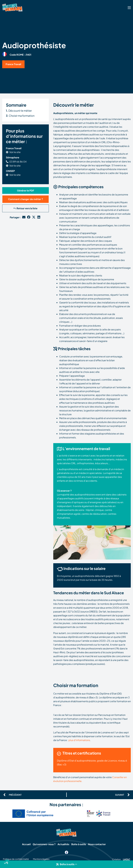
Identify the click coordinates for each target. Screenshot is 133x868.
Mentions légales (42, 860)
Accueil (26, 844)
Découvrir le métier (19, 111)
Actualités (63, 844)
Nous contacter (97, 844)
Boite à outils (79, 844)
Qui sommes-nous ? (44, 844)
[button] (66, 864)
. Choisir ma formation (20, 116)
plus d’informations (79, 740)
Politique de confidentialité (16, 860)
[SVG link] (129, 8)
